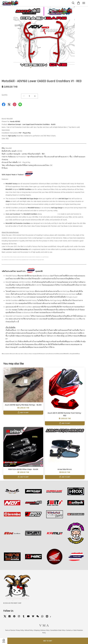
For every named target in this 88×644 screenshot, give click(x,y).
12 (55, 67)
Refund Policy (29, 630)
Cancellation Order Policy (58, 630)
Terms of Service (10, 630)
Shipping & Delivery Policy (42, 630)
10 (51, 67)
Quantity (5, 95)
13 (57, 67)
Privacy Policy (20, 630)
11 (53, 67)
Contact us (69, 630)
